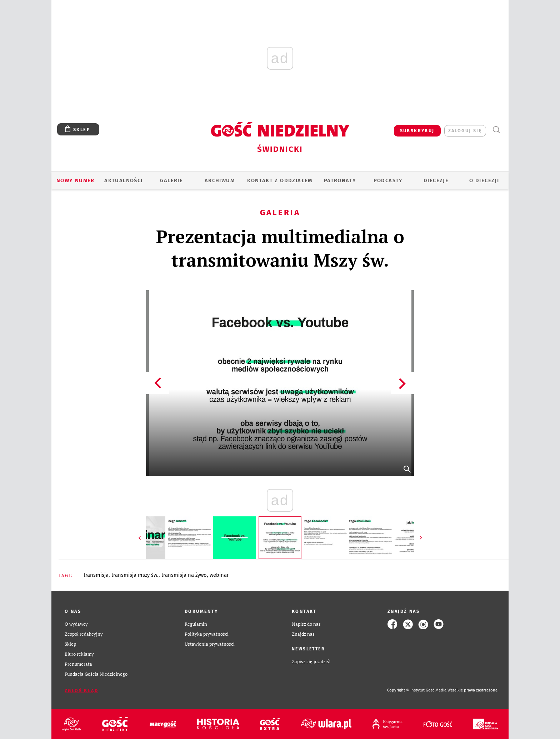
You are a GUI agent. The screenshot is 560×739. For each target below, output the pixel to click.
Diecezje (436, 180)
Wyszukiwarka (496, 130)
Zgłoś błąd (81, 691)
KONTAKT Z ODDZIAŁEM (280, 180)
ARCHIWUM (220, 180)
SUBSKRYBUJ (417, 131)
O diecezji (484, 180)
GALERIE (171, 180)
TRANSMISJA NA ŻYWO (184, 575)
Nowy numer (76, 180)
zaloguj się (465, 131)
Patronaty (340, 180)
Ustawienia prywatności (210, 644)
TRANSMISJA (96, 575)
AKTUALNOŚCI (123, 180)
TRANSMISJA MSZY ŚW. (135, 575)
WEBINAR (219, 575)
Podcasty (388, 180)
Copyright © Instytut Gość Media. (417, 690)
